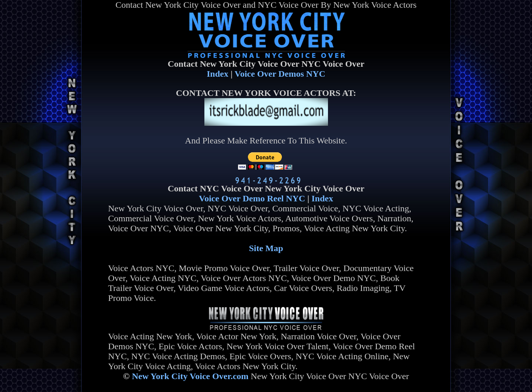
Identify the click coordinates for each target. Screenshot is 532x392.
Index (217, 74)
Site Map (266, 248)
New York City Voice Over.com (190, 376)
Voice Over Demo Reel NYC (252, 198)
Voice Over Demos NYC (280, 74)
